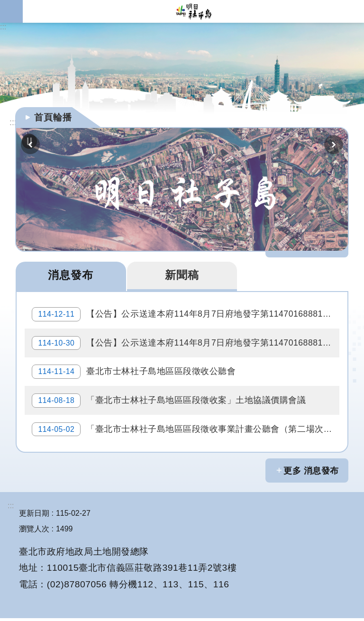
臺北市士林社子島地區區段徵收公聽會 (134, 373)
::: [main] (13, 122)
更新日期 (34, 516)
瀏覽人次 (34, 532)
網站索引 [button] (11, 11)
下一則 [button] (334, 145)
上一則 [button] (30, 145)
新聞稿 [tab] (182, 275)
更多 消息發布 (311, 474)
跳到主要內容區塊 (5, 5)
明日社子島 (193, 11)
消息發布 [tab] (71, 275)
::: (3, 27)
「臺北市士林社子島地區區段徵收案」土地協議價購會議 (169, 402)
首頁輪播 (53, 117)
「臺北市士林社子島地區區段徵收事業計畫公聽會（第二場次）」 (186, 432)
